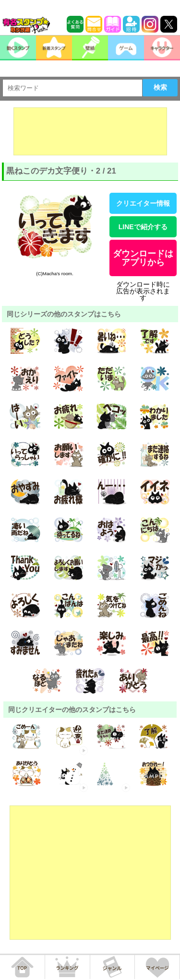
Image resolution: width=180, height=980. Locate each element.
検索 (160, 87)
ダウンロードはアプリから (143, 258)
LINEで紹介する (143, 227)
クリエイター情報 (143, 203)
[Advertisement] (90, 131)
